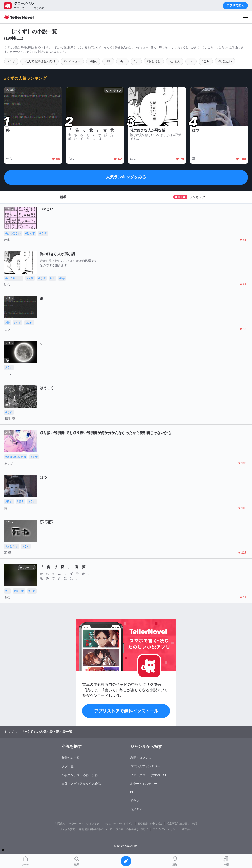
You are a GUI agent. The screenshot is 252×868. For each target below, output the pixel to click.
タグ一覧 (68, 766)
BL (132, 792)
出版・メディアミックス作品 (81, 784)
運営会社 (187, 829)
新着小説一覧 (71, 758)
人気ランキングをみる (126, 177)
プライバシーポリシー (165, 829)
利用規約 (60, 824)
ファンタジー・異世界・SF (149, 775)
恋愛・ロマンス (141, 758)
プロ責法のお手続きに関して (132, 829)
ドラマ (135, 801)
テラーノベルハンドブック (84, 824)
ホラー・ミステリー (144, 784)
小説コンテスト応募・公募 (80, 775)
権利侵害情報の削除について (96, 829)
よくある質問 (68, 829)
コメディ (136, 809)
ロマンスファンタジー (145, 766)
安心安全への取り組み (150, 824)
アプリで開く (235, 5)
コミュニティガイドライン (118, 824)
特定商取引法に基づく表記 (182, 824)
